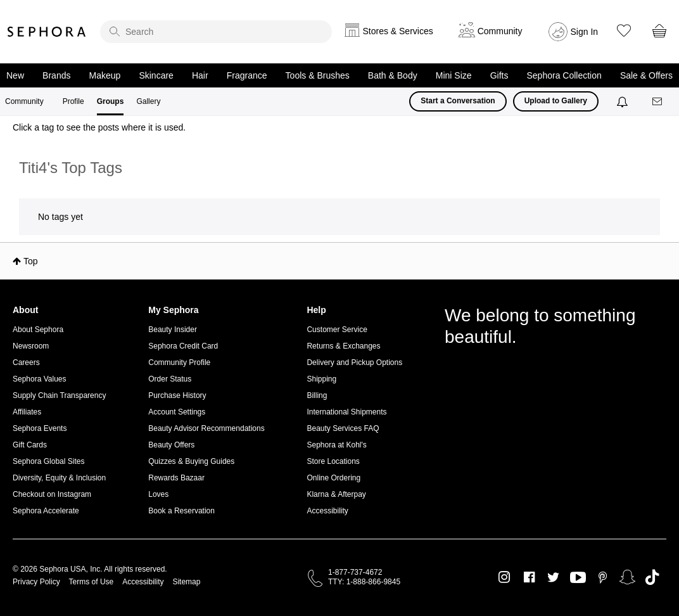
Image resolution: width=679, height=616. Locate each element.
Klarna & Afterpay (336, 494)
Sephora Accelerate (46, 511)
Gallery (148, 101)
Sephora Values (40, 379)
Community (24, 101)
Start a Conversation (458, 101)
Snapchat (627, 577)
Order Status (170, 379)
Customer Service (337, 330)
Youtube (578, 578)
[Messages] (658, 102)
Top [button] (31, 261)
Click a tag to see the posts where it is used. (99, 127)
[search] (216, 32)
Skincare (156, 75)
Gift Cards (30, 445)
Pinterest (603, 577)
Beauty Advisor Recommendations (206, 428)
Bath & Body (393, 75)
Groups (111, 101)
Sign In (585, 32)
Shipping (321, 379)
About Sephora (38, 330)
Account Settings (177, 412)
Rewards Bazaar (176, 478)
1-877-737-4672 (355, 572)
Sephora (47, 32)
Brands (56, 75)
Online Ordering (333, 478)
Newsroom (31, 346)
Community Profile (179, 363)
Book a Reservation (181, 511)
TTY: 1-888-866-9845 (364, 582)
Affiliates (27, 412)
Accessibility (327, 511)
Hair (200, 75)
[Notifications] (624, 101)
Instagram (504, 577)
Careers (26, 363)
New (15, 75)
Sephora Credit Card (183, 346)
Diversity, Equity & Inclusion (59, 478)
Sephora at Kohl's (336, 445)
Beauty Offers (171, 445)
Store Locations (333, 461)
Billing (317, 395)
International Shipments (346, 412)
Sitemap (186, 582)
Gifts (499, 75)
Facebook (529, 577)
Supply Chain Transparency (59, 395)
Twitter (553, 577)
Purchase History (177, 395)
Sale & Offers (646, 75)
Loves (158, 494)
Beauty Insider (173, 330)
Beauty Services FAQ (343, 428)
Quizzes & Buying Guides (191, 461)
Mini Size (454, 75)
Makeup (105, 75)
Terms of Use (92, 582)
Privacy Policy (36, 582)
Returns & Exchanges (343, 346)
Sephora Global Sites (48, 461)
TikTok (652, 577)
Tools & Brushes (318, 75)
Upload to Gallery (556, 101)
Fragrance (247, 75)
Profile (73, 101)
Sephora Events (40, 428)
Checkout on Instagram (52, 494)
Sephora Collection (564, 75)
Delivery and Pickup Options (354, 363)
